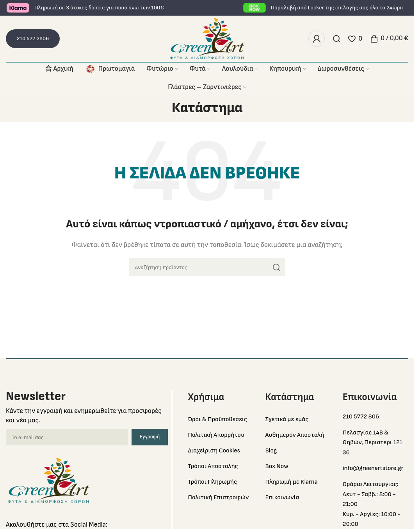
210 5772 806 (361, 417)
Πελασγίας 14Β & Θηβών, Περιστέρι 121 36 (373, 443)
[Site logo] (207, 38)
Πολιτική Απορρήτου (216, 435)
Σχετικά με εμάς (287, 419)
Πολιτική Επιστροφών (218, 498)
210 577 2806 (33, 38)
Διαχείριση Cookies (214, 451)
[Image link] (49, 480)
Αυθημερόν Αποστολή (295, 435)
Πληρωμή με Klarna (292, 482)
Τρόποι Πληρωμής (212, 482)
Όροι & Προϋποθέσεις (217, 419)
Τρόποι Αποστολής (213, 466)
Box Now (277, 466)
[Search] (336, 39)
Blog (271, 451)
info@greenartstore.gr (373, 468)
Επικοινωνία (282, 498)
